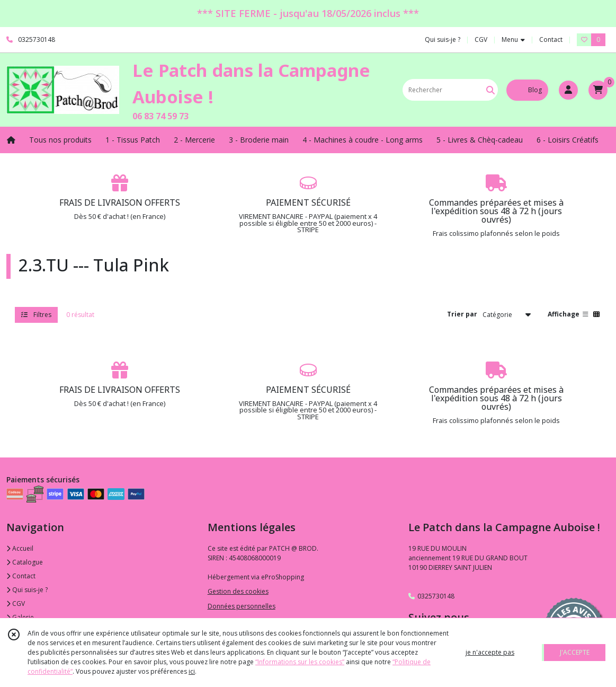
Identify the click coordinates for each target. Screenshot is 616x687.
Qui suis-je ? (27, 590)
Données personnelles (242, 606)
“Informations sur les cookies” (300, 662)
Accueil (20, 548)
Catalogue (25, 562)
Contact (551, 39)
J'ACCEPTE (575, 652)
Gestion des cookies (238, 591)
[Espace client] (568, 90)
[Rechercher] (490, 90)
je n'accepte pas (490, 652)
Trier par (462, 314)
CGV (16, 604)
